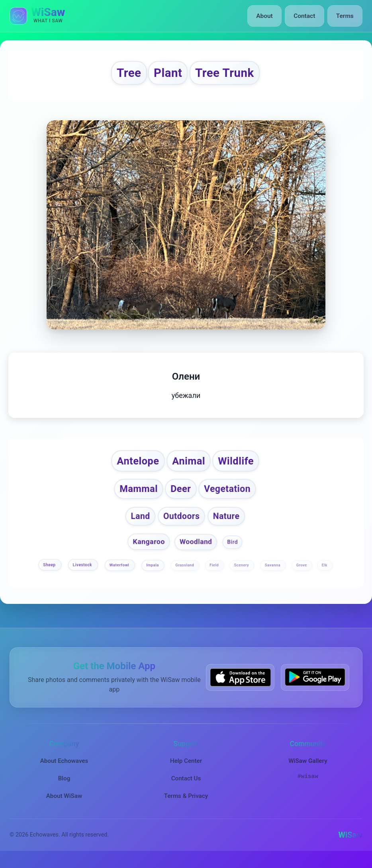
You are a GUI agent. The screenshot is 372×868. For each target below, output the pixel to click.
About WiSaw (64, 805)
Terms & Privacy (186, 805)
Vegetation (230, 497)
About (268, 16)
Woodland (196, 551)
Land (138, 525)
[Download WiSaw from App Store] (240, 687)
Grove (302, 575)
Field (215, 575)
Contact (306, 16)
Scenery (242, 575)
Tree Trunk (230, 74)
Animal (189, 467)
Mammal (135, 497)
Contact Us (186, 788)
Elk (325, 575)
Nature (228, 525)
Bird (232, 551)
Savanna (273, 575)
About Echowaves (64, 770)
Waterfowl (120, 574)
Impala (153, 575)
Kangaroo (149, 551)
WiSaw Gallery (308, 770)
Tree (120, 74)
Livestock (83, 574)
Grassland (185, 575)
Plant (164, 74)
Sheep (50, 574)
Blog (64, 788)
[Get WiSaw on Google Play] (315, 687)
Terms (346, 16)
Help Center (186, 770)
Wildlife (242, 467)
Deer (180, 497)
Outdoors (181, 525)
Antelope (133, 467)
